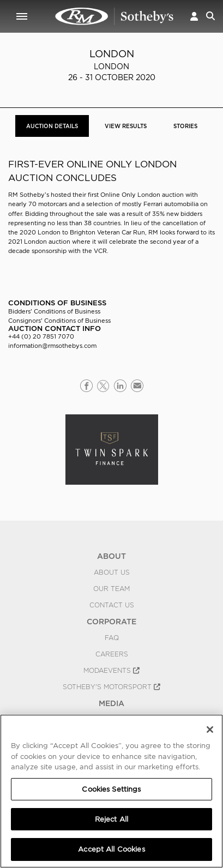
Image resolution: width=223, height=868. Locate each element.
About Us (112, 572)
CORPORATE (111, 622)
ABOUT (111, 556)
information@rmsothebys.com (52, 346)
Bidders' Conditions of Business (54, 311)
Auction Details (52, 126)
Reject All (111, 819)
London (112, 54)
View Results (126, 126)
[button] (194, 16)
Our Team (111, 589)
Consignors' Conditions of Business (59, 321)
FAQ (112, 638)
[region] (111, 791)
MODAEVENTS (111, 671)
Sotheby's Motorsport (111, 687)
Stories (185, 126)
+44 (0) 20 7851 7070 (41, 336)
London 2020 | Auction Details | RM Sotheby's (114, 16)
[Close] (210, 730)
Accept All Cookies (111, 849)
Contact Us (112, 605)
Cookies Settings (111, 789)
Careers (112, 654)
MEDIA (111, 703)
